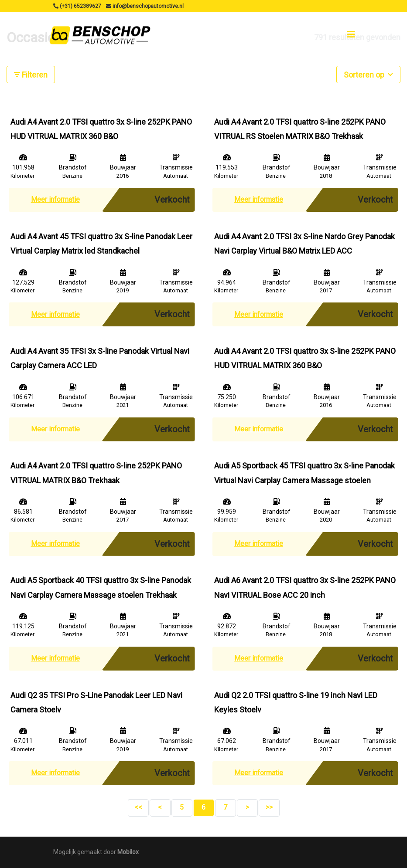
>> (269, 807)
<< (138, 807)
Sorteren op (368, 74)
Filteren (31, 75)
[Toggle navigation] (351, 34)
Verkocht (172, 200)
